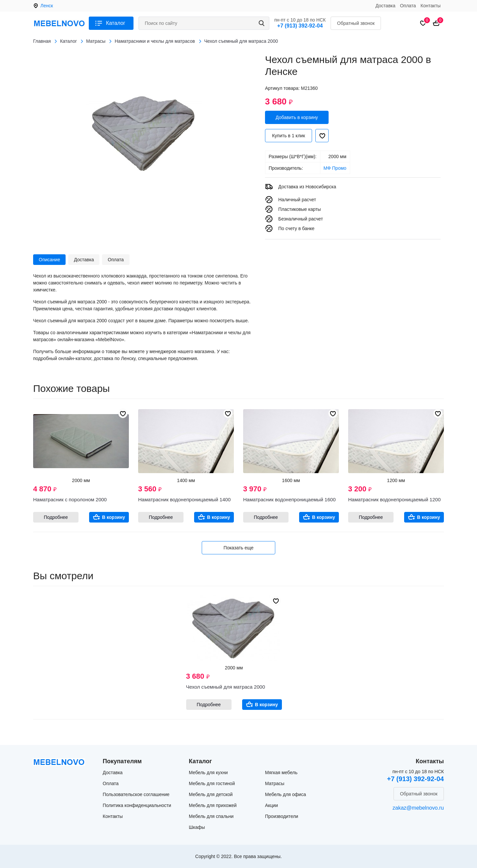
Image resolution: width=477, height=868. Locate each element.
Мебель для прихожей (213, 805)
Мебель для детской (211, 794)
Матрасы (275, 783)
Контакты (431, 6)
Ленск (47, 6)
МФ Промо (335, 168)
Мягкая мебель (281, 773)
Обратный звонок (356, 23)
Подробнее (56, 517)
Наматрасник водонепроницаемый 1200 (394, 499)
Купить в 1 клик (289, 136)
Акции (271, 805)
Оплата (408, 6)
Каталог (116, 23)
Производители (282, 816)
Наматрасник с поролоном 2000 (70, 499)
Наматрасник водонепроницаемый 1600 (289, 499)
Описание (49, 260)
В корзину (114, 517)
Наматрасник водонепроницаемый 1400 (184, 499)
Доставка (385, 6)
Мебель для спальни (211, 816)
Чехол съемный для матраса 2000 (226, 687)
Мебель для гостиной (212, 783)
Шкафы (197, 827)
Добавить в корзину (297, 117)
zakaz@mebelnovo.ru (418, 808)
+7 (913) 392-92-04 (300, 26)
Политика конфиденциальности (137, 805)
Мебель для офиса (286, 794)
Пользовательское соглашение (136, 794)
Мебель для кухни (208, 773)
